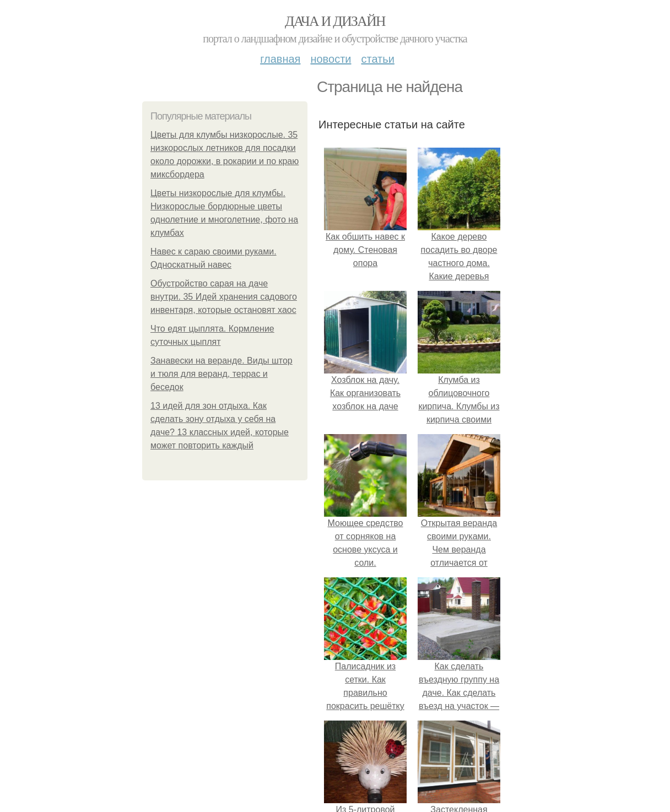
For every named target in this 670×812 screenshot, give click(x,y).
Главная (280, 59)
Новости (331, 59)
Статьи (377, 59)
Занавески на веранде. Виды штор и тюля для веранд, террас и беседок (221, 374)
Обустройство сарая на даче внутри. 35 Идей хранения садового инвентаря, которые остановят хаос (224, 297)
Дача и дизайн (335, 21)
